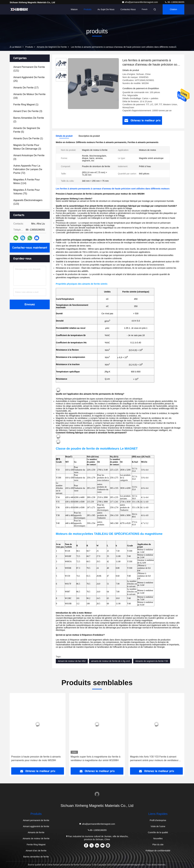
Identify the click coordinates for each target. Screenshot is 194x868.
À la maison (16, 47)
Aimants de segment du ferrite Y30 (152, 661)
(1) (26, 105)
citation (173, 9)
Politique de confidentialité (158, 851)
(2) (29, 120)
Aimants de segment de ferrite (52, 47)
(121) (29, 69)
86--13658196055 (174, 2)
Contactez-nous (128, 9)
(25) (29, 79)
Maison (74, 9)
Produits (88, 9)
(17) (26, 88)
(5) (27, 130)
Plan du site (158, 845)
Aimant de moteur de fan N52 (72, 661)
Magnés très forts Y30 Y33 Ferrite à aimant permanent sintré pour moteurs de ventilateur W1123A (154, 759)
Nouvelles (158, 838)
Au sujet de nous (106, 9)
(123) (28, 202)
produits (29, 47)
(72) (28, 169)
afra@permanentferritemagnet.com (140, 2)
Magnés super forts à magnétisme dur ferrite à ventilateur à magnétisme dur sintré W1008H (95, 758)
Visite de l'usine (158, 826)
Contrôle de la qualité (158, 832)
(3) (28, 111)
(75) (27, 192)
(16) (29, 96)
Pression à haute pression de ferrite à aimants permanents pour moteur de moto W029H (36, 758)
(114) (27, 181)
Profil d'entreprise (158, 820)
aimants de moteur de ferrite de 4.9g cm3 (110, 661)
